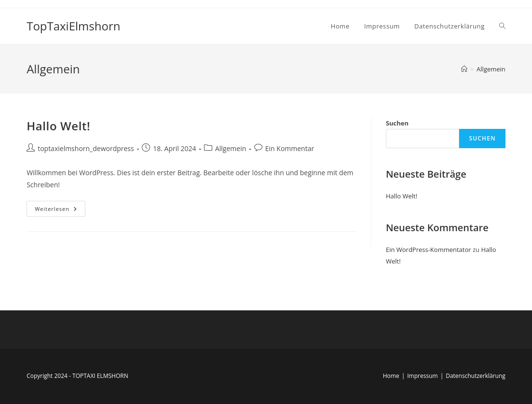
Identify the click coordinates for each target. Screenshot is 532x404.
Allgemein (491, 69)
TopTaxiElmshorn (73, 26)
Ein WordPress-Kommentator (429, 250)
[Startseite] (464, 69)
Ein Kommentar (290, 148)
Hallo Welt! (58, 126)
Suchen (397, 123)
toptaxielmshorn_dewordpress (86, 148)
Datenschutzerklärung (476, 376)
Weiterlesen (60, 207)
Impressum (422, 376)
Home (391, 376)
